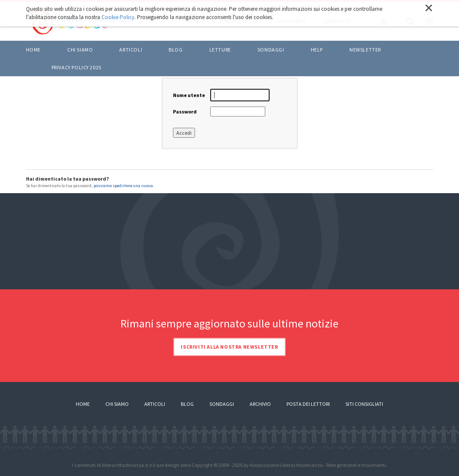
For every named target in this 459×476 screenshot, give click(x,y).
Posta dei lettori (308, 404)
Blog (187, 404)
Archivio (260, 404)
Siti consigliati (364, 404)
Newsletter (365, 50)
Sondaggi (271, 50)
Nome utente (189, 95)
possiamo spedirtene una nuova (123, 186)
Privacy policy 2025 (76, 67)
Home (33, 50)
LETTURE (220, 50)
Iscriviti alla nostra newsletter (229, 347)
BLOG (176, 50)
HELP (317, 50)
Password (185, 112)
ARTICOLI (131, 50)
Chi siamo (80, 50)
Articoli (155, 404)
